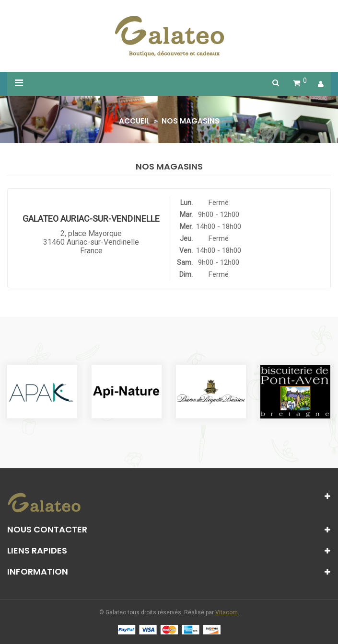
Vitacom (227, 612)
